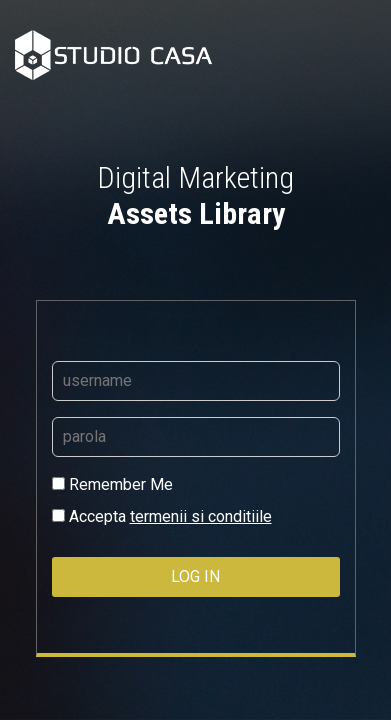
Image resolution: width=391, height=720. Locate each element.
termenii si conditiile (201, 516)
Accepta (162, 516)
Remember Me (112, 484)
